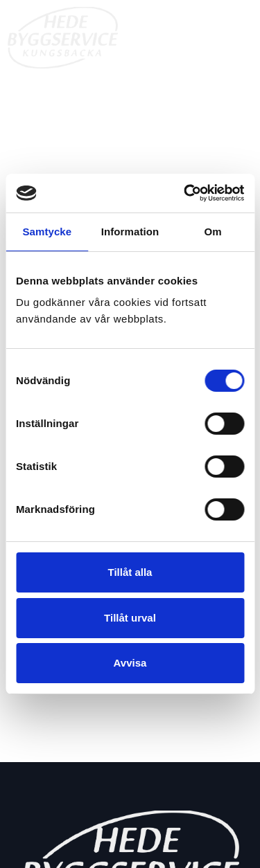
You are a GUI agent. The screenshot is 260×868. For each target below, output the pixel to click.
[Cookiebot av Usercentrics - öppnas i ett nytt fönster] (185, 193)
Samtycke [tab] (47, 232)
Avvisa (130, 663)
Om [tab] (213, 232)
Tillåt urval (130, 618)
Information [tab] (130, 232)
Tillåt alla (130, 572)
